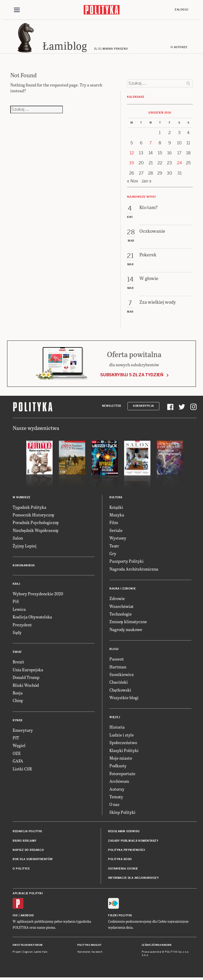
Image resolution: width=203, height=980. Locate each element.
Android (27, 916)
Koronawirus (24, 566)
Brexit (18, 663)
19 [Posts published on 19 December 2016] (132, 164)
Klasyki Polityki (124, 751)
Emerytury (23, 731)
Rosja (18, 694)
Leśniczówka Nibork (157, 946)
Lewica (19, 610)
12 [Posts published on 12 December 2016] (132, 154)
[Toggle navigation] (17, 10)
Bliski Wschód (26, 686)
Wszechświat (121, 607)
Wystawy (118, 539)
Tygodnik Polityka (29, 508)
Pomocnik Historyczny (34, 516)
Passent (117, 660)
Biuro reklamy (25, 842)
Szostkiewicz (122, 675)
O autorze (179, 48)
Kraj (16, 585)
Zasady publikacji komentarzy (133, 842)
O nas (114, 805)
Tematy (116, 797)
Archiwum (119, 782)
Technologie (121, 615)
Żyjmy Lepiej (25, 547)
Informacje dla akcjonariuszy (133, 879)
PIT (16, 738)
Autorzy (117, 790)
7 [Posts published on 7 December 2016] (151, 144)
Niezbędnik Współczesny (36, 531)
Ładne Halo (41, 953)
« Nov (133, 182)
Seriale (116, 531)
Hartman (118, 667)
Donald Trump (26, 678)
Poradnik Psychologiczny (36, 523)
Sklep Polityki (122, 813)
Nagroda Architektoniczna (134, 570)
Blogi (114, 650)
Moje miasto (121, 759)
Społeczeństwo (123, 743)
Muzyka (117, 516)
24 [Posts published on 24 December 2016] (179, 164)
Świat (17, 653)
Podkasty (118, 767)
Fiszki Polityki (120, 916)
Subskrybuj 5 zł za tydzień (132, 376)
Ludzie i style (122, 736)
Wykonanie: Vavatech (90, 953)
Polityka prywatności (126, 851)
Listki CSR (22, 770)
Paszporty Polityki (126, 562)
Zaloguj (181, 10)
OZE (17, 754)
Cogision (28, 953)
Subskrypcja (143, 407)
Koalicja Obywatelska (32, 618)
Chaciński (119, 683)
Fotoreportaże (122, 774)
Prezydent (22, 625)
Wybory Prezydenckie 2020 (38, 594)
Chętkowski (120, 691)
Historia (117, 728)
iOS (15, 916)
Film (114, 523)
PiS (16, 602)
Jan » (146, 182)
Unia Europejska (28, 670)
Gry (113, 554)
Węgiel (19, 746)
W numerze (22, 498)
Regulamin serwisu (124, 832)
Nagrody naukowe (126, 630)
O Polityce (21, 869)
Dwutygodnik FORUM (28, 946)
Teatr (114, 547)
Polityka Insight (90, 946)
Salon (18, 539)
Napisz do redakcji (28, 851)
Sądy (17, 633)
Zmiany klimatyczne (128, 623)
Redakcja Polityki (27, 832)
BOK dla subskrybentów (33, 860)
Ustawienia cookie (123, 869)
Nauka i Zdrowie (123, 589)
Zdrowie (117, 599)
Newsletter (112, 407)
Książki (116, 508)
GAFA (18, 762)
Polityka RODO (120, 860)
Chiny (18, 701)
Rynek (18, 721)
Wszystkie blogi (124, 698)
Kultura (116, 498)
